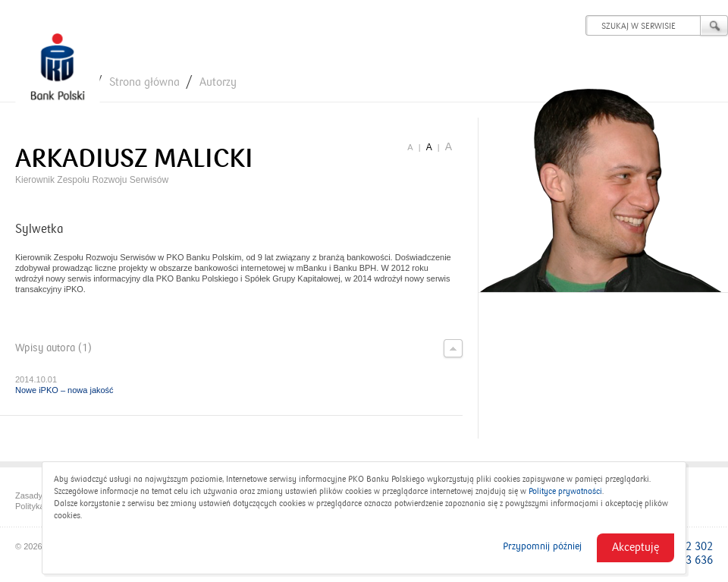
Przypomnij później (542, 546)
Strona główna (144, 82)
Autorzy (218, 82)
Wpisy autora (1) (239, 348)
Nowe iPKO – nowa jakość (64, 390)
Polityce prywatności (565, 491)
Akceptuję (635, 547)
